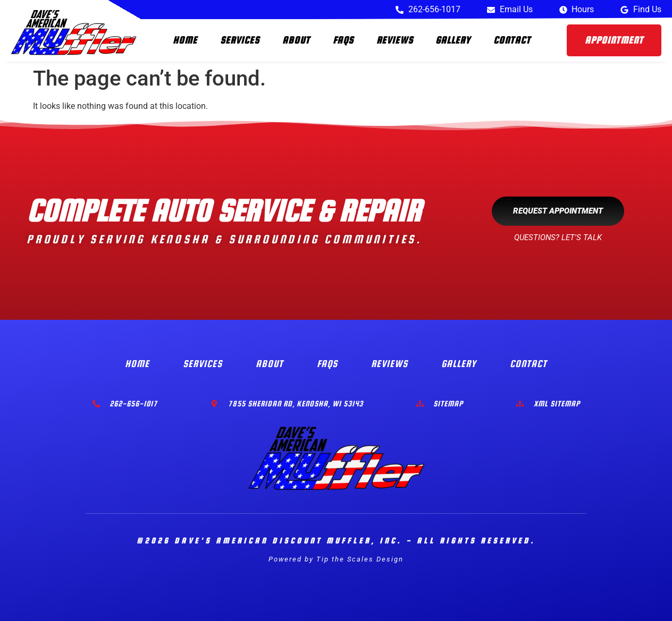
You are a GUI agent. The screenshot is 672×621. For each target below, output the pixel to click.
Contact (512, 40)
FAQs (343, 40)
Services (240, 40)
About (296, 40)
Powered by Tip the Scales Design (336, 559)
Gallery (453, 40)
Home (185, 40)
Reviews (395, 40)
